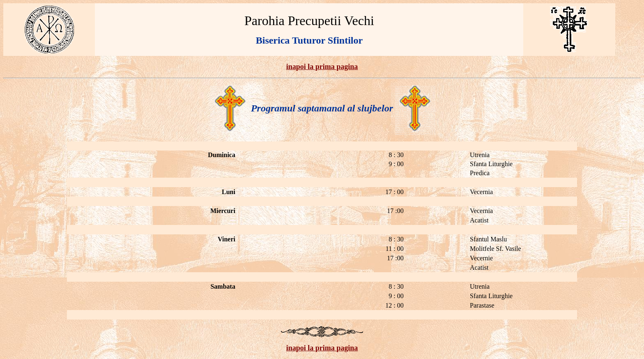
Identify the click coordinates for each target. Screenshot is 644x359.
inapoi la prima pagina (322, 67)
